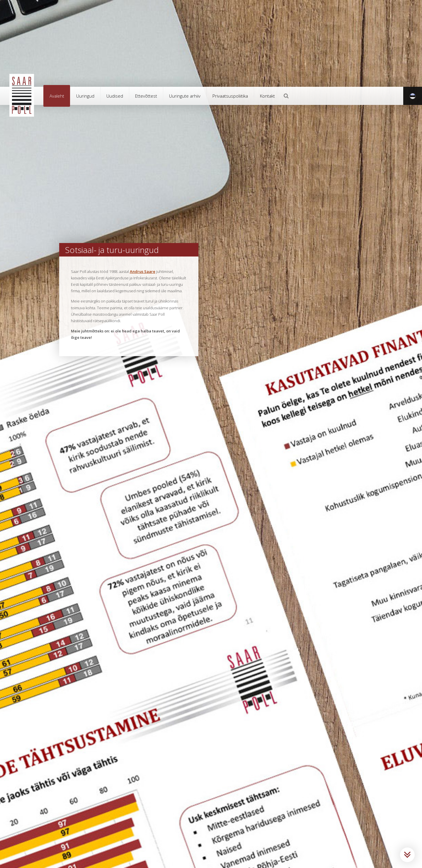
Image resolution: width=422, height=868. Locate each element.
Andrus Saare (143, 271)
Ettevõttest (146, 96)
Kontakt (267, 96)
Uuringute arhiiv (185, 96)
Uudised (115, 96)
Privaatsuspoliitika (230, 96)
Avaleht (57, 96)
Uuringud (85, 96)
